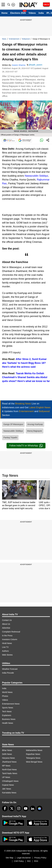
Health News (8, 723)
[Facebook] (5, 808)
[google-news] (40, 808)
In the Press (7, 636)
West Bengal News (34, 762)
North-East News (9, 770)
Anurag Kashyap (35, 424)
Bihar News (7, 750)
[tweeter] (12, 808)
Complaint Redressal (11, 632)
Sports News (8, 708)
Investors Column (10, 639)
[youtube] (26, 808)
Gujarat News (8, 785)
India (41, 13)
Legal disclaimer (24, 858)
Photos (5, 696)
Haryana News (8, 758)
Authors (5, 651)
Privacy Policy (40, 858)
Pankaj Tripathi (10, 437)
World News (7, 692)
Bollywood (26, 39)
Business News (9, 719)
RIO (29, 861)
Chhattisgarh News (10, 781)
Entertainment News (11, 704)
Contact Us (7, 620)
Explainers (7, 715)
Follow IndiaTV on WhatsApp (26, 446)
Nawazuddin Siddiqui (36, 176)
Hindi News (7, 643)
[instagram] (19, 808)
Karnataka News (9, 793)
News (4, 39)
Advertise (6, 628)
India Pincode (8, 673)
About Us (6, 624)
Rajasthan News (33, 754)
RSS (36, 861)
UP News (6, 777)
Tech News (7, 711)
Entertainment (14, 39)
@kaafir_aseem (35, 65)
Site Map (9, 858)
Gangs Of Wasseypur (13, 424)
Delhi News (7, 754)
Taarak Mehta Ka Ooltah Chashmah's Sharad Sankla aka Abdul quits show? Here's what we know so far (26, 377)
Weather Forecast (10, 669)
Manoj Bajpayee (35, 431)
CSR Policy (19, 861)
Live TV (5, 647)
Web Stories (7, 655)
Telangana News (33, 758)
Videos (32, 13)
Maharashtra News (34, 750)
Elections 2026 (18, 13)
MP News (6, 766)
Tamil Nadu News (10, 773)
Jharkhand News (9, 762)
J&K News (7, 789)
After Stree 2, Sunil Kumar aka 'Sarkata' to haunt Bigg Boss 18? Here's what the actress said (24, 363)
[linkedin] (33, 808)
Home (4, 13)
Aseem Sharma (19, 65)
